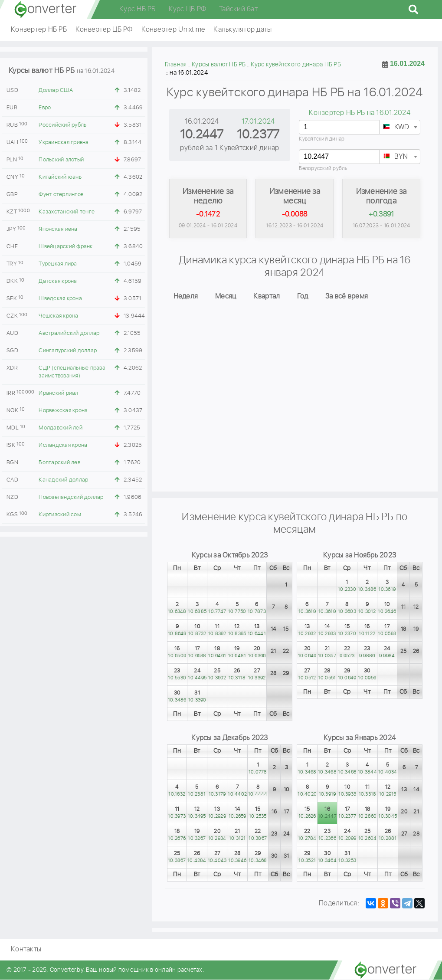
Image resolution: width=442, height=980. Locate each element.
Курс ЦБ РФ (188, 9)
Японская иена (58, 229)
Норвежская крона (63, 411)
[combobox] (400, 127)
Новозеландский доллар (71, 497)
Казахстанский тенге (67, 212)
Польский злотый (61, 160)
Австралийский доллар (69, 333)
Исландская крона (63, 445)
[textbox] (400, 128)
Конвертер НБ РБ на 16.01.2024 (359, 113)
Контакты (26, 950)
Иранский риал (58, 393)
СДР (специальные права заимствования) (72, 372)
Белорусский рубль (323, 169)
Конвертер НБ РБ (39, 30)
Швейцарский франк (65, 247)
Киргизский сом (60, 515)
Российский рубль (62, 125)
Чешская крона (58, 316)
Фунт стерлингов (61, 195)
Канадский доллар (63, 480)
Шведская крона (60, 299)
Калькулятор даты (242, 30)
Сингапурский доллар (68, 351)
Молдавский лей (61, 428)
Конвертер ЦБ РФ (104, 30)
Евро (45, 108)
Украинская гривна (64, 143)
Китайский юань (60, 177)
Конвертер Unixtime (173, 30)
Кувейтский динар (322, 139)
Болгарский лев (59, 463)
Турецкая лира (58, 264)
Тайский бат (238, 9)
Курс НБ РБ (138, 9)
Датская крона (58, 281)
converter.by (46, 10)
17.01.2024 (258, 122)
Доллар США (56, 90)
